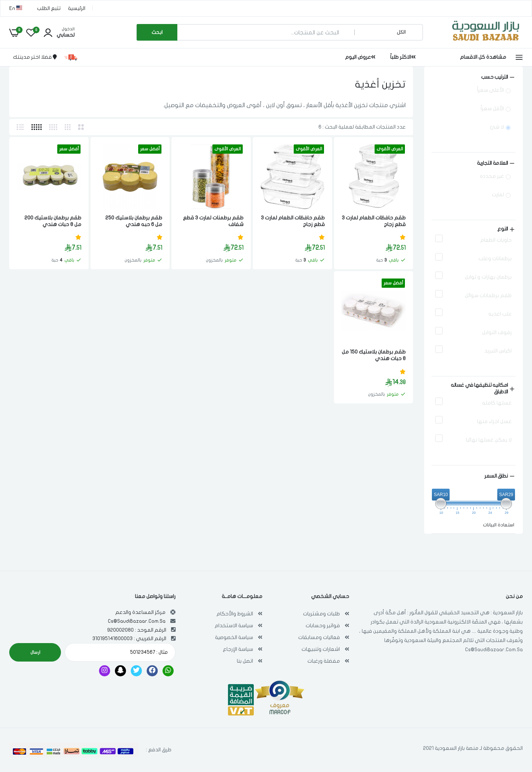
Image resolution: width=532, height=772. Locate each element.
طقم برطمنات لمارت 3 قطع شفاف (213, 221)
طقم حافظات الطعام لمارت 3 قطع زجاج (374, 221)
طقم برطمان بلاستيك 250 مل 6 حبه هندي (134, 221)
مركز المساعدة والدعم (140, 612)
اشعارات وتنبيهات (321, 649)
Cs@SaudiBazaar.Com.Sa (494, 650)
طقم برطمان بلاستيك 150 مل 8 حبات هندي (374, 355)
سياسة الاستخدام (234, 626)
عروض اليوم (360, 57)
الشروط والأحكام (235, 614)
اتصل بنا (245, 661)
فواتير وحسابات (323, 626)
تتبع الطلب (49, 8)
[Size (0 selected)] (473, 163)
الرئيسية (77, 8)
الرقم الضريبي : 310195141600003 (129, 638)
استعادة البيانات (499, 525)
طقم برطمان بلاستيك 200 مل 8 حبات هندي (53, 221)
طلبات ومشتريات (321, 614)
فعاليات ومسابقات (319, 637)
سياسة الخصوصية (234, 637)
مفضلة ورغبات (324, 661)
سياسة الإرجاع (238, 649)
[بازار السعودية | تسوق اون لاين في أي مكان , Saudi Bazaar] (486, 42)
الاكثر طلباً (403, 57)
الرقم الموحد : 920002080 (137, 630)
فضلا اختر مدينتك (35, 57)
